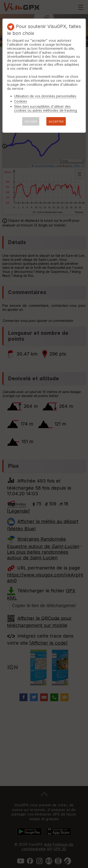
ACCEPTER (56, 122)
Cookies (21, 101)
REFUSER (31, 122)
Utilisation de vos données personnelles (45, 96)
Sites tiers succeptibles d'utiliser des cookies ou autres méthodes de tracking (46, 108)
